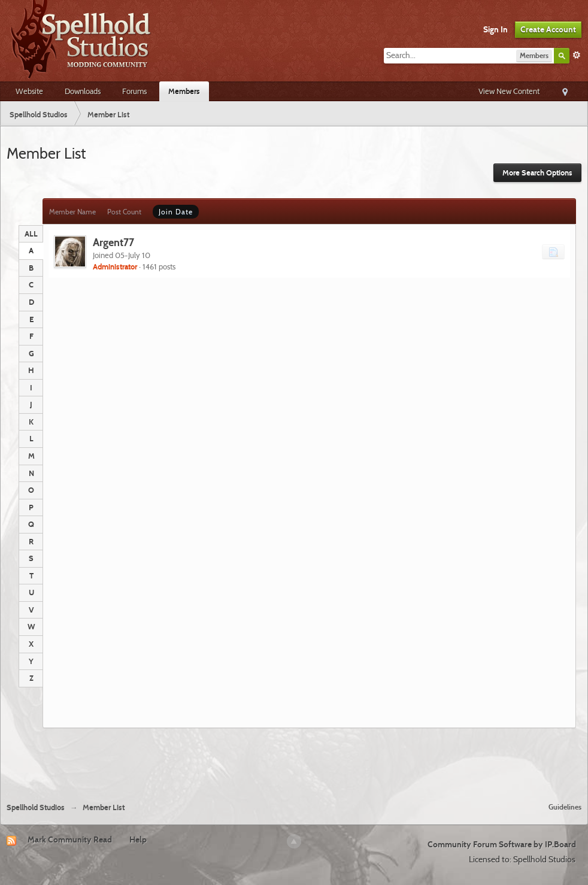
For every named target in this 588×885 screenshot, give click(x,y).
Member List (104, 807)
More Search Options (537, 173)
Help (138, 839)
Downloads (83, 91)
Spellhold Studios (36, 807)
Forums (134, 91)
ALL (31, 234)
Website (29, 91)
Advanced (577, 55)
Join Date (176, 212)
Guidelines (565, 807)
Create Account (548, 29)
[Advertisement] (294, 760)
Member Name (72, 212)
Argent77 (113, 242)
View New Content (509, 91)
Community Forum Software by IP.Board (502, 844)
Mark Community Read (70, 839)
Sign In (495, 29)
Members (184, 91)
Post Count (124, 212)
